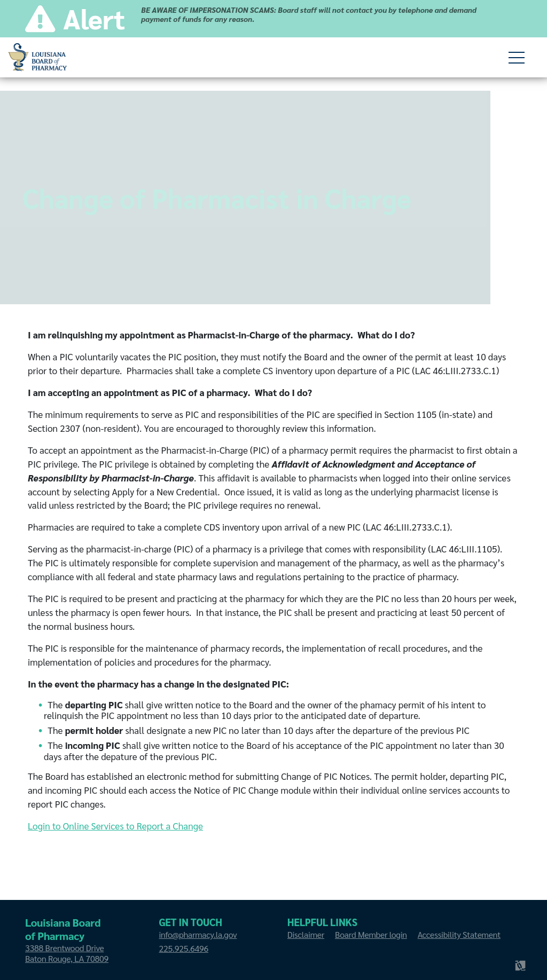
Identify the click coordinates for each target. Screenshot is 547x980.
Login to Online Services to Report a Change (115, 828)
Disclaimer (306, 934)
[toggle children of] (517, 58)
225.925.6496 (183, 948)
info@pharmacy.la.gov (198, 934)
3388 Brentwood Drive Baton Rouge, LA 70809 (67, 953)
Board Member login (371, 934)
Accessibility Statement (459, 934)
